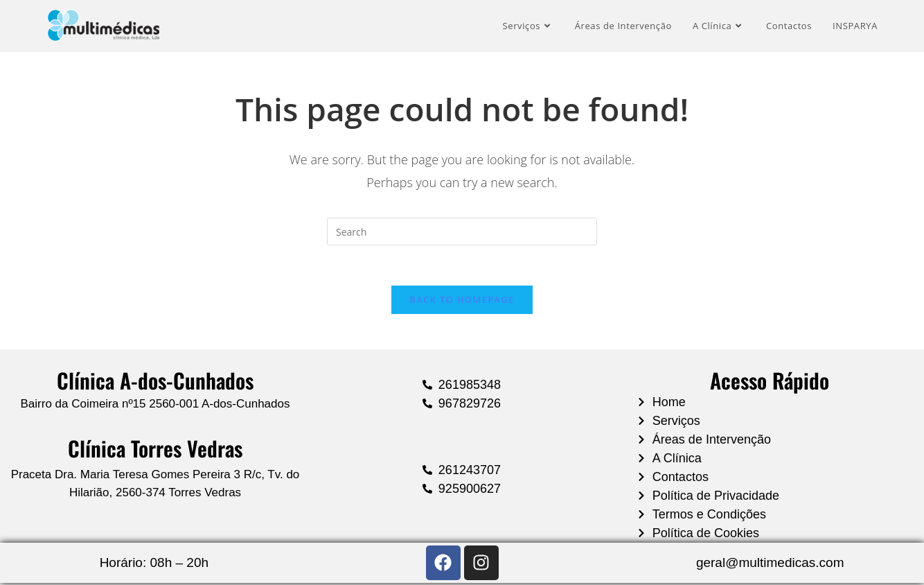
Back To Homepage (462, 302)
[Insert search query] (462, 232)
